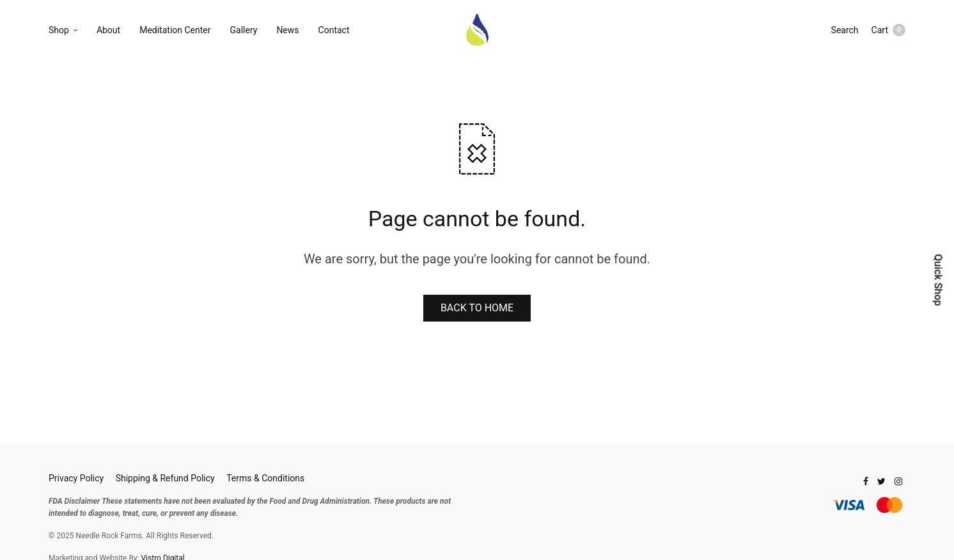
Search (845, 30)
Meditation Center (175, 30)
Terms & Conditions (265, 478)
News (287, 30)
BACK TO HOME (477, 308)
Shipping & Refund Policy (165, 478)
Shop (59, 30)
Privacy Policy (76, 478)
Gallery (244, 30)
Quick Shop (938, 280)
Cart (888, 30)
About (108, 30)
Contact (334, 30)
